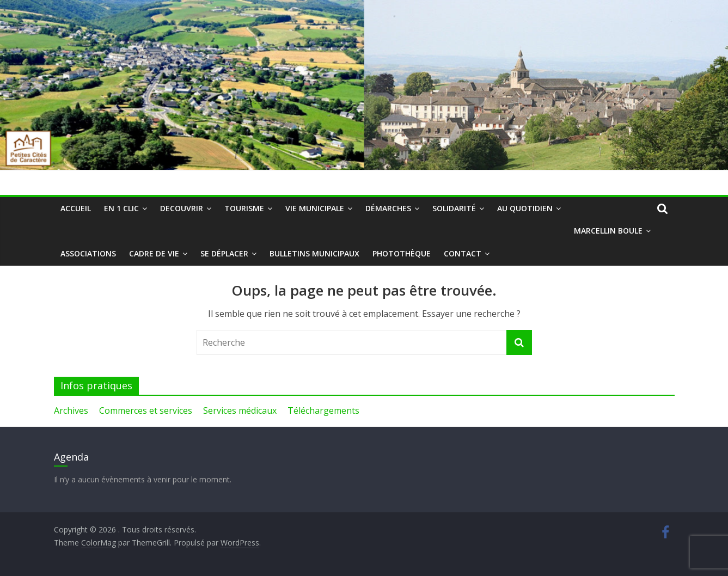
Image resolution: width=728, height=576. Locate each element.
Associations (88, 253)
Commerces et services (146, 410)
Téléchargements (323, 410)
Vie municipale (315, 208)
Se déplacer (224, 253)
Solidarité (454, 208)
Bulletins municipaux (314, 253)
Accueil (76, 208)
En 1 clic (121, 208)
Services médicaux (240, 410)
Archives (71, 410)
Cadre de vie (154, 253)
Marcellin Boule (608, 231)
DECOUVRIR (182, 208)
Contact (463, 253)
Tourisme (244, 208)
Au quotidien (525, 208)
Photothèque (402, 253)
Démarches (388, 208)
